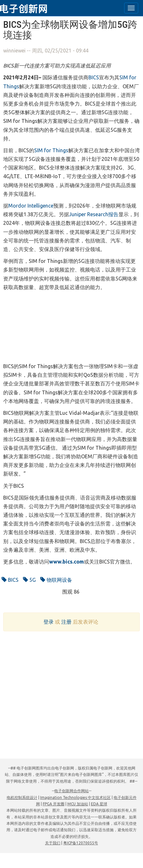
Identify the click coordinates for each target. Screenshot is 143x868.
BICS (10, 580)
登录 (49, 622)
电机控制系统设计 (22, 797)
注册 (66, 622)
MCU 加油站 (78, 804)
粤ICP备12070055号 (81, 843)
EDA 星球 (99, 804)
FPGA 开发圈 (54, 804)
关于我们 (53, 843)
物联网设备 (56, 580)
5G (29, 580)
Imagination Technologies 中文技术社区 (75, 797)
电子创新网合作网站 (71, 791)
